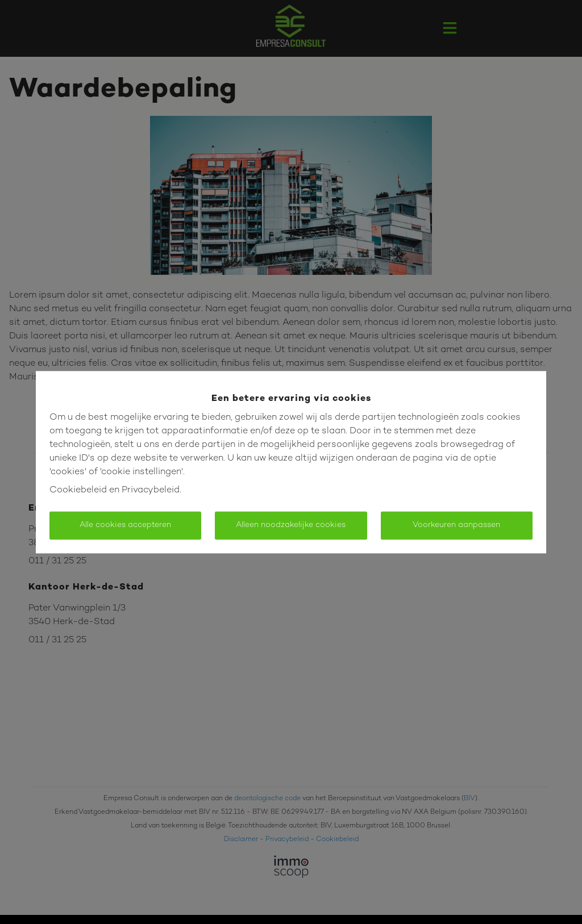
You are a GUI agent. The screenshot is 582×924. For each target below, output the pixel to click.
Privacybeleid (151, 490)
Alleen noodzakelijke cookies (291, 525)
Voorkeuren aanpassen (456, 525)
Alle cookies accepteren (125, 525)
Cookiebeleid (78, 490)
